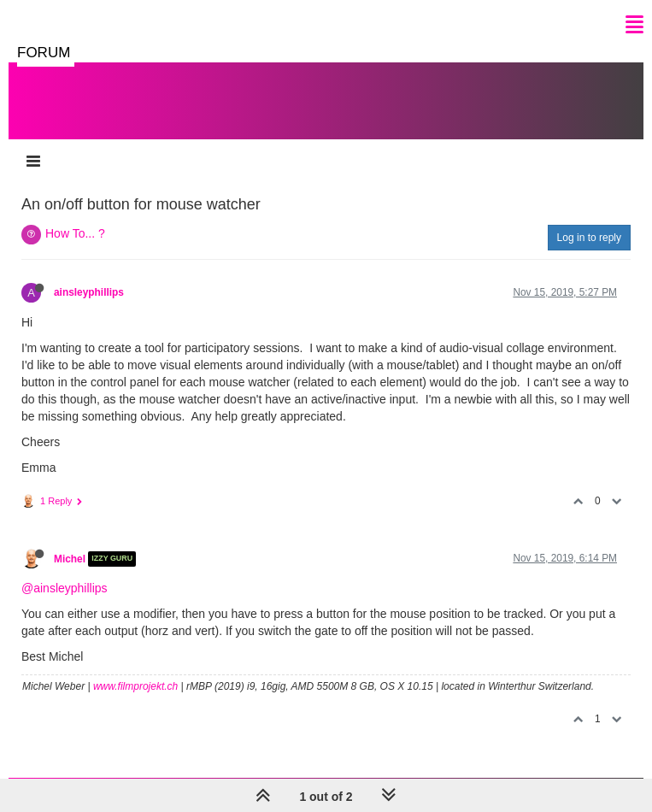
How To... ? (75, 233)
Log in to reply (589, 238)
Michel (70, 559)
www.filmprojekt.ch (135, 686)
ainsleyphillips (89, 292)
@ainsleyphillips (65, 588)
